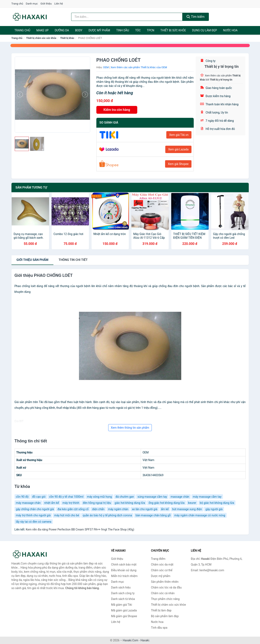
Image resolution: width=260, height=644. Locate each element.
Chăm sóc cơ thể (162, 570)
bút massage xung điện (187, 509)
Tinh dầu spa (159, 628)
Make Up (43, 30)
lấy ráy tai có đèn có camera (34, 522)
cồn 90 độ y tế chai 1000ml (66, 497)
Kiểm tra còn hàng (117, 110)
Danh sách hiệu (121, 587)
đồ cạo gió (39, 497)
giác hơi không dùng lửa (130, 503)
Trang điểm (158, 559)
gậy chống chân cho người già (35, 509)
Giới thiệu (46, 4)
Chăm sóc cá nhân (163, 593)
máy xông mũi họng (99, 497)
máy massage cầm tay (207, 497)
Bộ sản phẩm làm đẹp (165, 616)
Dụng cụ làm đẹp (205, 30)
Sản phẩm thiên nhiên (165, 582)
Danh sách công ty (123, 593)
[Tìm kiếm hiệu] (127, 17)
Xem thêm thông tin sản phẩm (130, 428)
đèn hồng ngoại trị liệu (97, 503)
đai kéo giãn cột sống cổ (73, 509)
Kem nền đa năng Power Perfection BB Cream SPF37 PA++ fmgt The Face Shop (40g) (80, 529)
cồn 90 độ (22, 497)
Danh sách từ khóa (123, 599)
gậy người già (214, 509)
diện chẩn (98, 509)
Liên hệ (59, 4)
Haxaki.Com (131, 640)
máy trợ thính (71, 503)
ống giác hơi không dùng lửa (167, 503)
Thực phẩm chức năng (165, 599)
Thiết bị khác (67, 38)
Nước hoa (230, 30)
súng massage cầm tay (152, 497)
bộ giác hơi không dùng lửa (217, 503)
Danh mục (32, 4)
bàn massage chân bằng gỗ (153, 515)
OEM (106, 67)
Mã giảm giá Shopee (124, 616)
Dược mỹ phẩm (99, 30)
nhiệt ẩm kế (52, 503)
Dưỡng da (62, 30)
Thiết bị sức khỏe (173, 30)
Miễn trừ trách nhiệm (124, 576)
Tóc (138, 30)
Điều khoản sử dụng (124, 570)
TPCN (151, 30)
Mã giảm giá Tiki (122, 605)
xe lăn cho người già (145, 509)
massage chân (180, 497)
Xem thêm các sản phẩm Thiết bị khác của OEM (139, 67)
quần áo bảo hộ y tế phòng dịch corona (107, 515)
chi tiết (73, 260)
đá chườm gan (125, 497)
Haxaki (145, 640)
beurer (192, 503)
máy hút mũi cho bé (67, 515)
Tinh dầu (123, 30)
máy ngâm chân (118, 509)
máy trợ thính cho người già (33, 515)
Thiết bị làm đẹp (161, 610)
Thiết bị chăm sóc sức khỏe (41, 38)
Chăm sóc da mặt (162, 564)
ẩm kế (165, 509)
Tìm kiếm (196, 17)
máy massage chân (28, 503)
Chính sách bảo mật (124, 564)
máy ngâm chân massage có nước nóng (200, 515)
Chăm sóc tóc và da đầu (166, 587)
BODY (79, 30)
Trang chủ (17, 4)
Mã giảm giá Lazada (124, 610)
